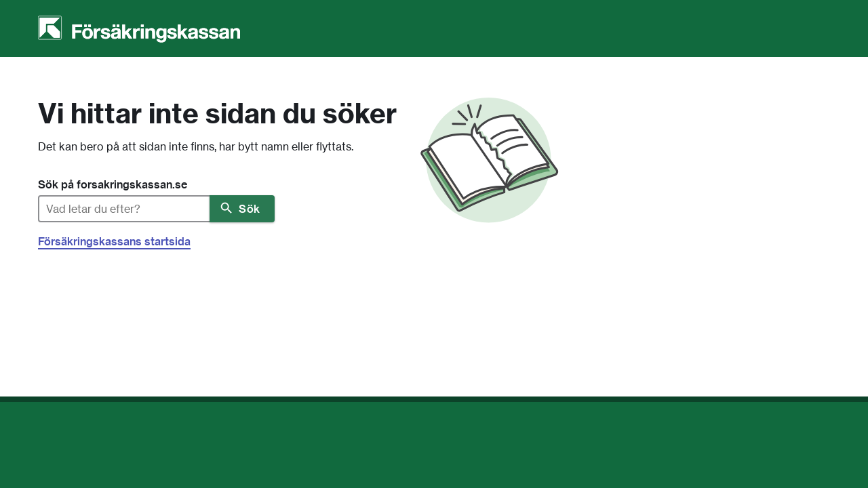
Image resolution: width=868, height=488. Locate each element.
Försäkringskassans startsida (114, 241)
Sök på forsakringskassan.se (113, 184)
